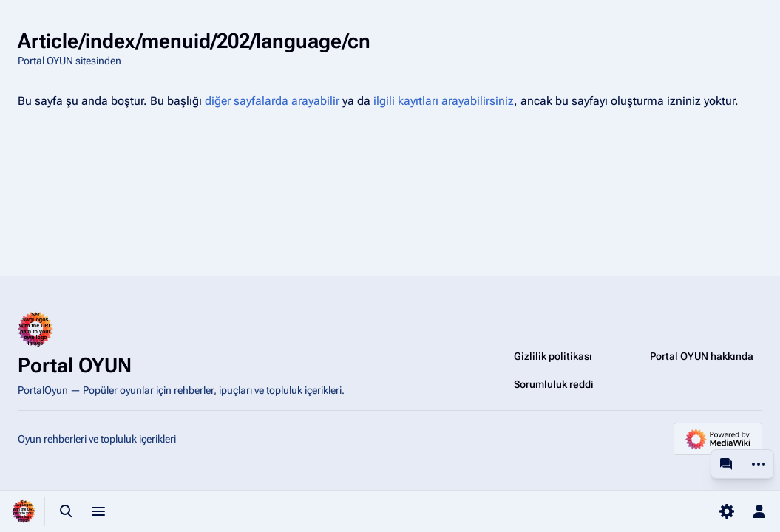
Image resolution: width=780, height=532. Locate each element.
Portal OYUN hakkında (702, 356)
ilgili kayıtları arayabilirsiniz (444, 101)
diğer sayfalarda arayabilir (272, 101)
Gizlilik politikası (553, 356)
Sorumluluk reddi (554, 384)
